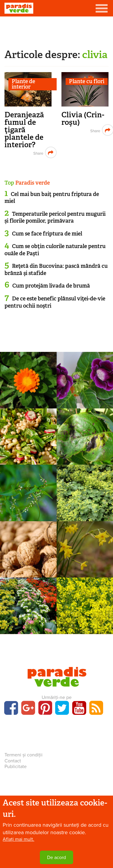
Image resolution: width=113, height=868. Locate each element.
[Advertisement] (57, 31)
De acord (56, 858)
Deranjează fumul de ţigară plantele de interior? (24, 130)
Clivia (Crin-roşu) (83, 118)
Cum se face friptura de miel (47, 234)
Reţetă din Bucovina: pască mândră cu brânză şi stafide (56, 269)
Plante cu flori (87, 82)
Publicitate (16, 767)
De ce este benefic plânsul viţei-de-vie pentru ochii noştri (55, 302)
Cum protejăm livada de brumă (51, 286)
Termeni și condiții (24, 755)
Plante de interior (23, 84)
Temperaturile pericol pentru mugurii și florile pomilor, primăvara (55, 217)
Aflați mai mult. (18, 839)
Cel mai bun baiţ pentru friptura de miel (52, 198)
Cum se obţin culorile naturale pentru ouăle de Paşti (55, 250)
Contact (13, 761)
